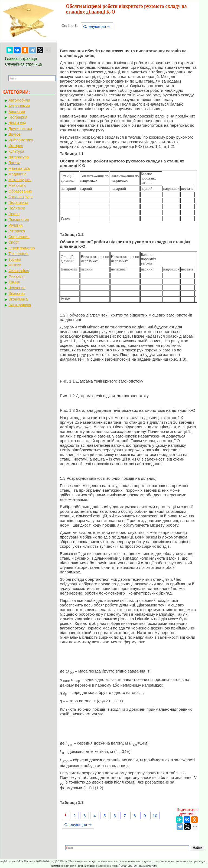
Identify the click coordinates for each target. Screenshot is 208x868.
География (18, 117)
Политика (17, 208)
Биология (17, 112)
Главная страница (21, 58)
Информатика (21, 140)
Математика (19, 168)
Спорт (14, 242)
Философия (19, 271)
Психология (19, 220)
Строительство (22, 248)
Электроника (20, 305)
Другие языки (20, 129)
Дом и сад (17, 123)
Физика (15, 265)
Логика (14, 163)
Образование (20, 191)
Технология (18, 254)
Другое (14, 134)
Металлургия (20, 180)
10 (155, 816)
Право (14, 214)
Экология (17, 293)
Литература (19, 157)
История (16, 146)
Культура (16, 151)
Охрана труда (20, 197)
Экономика (18, 299)
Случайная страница (24, 64)
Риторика (17, 231)
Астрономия (19, 106)
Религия (16, 225)
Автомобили (19, 100)
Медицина (17, 174)
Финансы (16, 276)
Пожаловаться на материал (137, 866)
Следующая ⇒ (97, 26)
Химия (14, 282)
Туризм (15, 259)
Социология (19, 237)
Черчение (17, 288)
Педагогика (18, 203)
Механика (17, 185)
